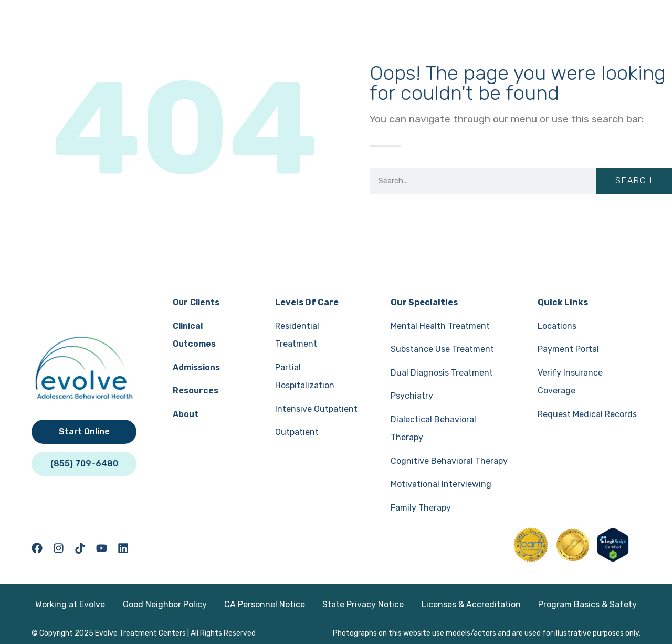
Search (634, 180)
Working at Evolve (68, 602)
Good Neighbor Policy (163, 602)
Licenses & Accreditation (472, 602)
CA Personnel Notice (264, 602)
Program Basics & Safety (590, 602)
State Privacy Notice (364, 602)
